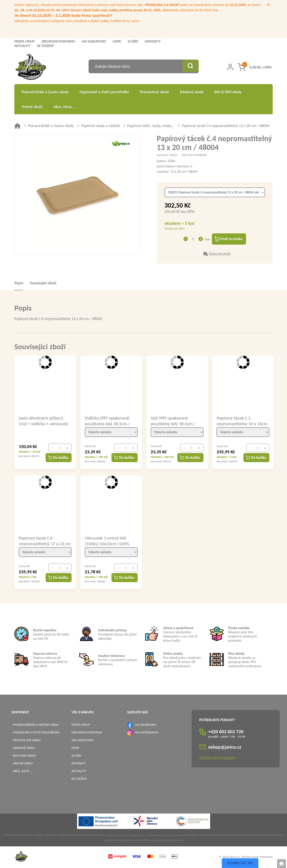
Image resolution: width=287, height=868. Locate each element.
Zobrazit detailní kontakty (217, 758)
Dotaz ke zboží (220, 254)
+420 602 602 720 (226, 732)
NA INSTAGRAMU (147, 733)
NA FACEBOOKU (146, 725)
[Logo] (31, 68)
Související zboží (43, 284)
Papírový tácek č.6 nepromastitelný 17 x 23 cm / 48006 (41, 541)
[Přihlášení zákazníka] (230, 67)
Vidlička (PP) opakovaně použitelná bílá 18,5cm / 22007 (107, 421)
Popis (19, 284)
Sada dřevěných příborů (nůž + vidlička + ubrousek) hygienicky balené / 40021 (44, 421)
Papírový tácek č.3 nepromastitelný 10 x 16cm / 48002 (242, 421)
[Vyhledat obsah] (190, 66)
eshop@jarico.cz (225, 748)
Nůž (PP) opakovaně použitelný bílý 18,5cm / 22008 (173, 421)
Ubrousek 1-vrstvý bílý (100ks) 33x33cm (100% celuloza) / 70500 (107, 541)
